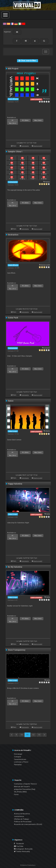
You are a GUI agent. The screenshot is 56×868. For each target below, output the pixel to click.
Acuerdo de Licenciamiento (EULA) (28, 824)
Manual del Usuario (22, 787)
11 (27, 735)
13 (39, 735)
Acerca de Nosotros (22, 814)
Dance (11, 401)
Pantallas (18, 765)
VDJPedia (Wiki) (20, 792)
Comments (25, 146)
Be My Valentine (15, 567)
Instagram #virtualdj (23, 849)
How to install (38, 146)
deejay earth (45, 265)
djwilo (48, 431)
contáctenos (19, 816)
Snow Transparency (17, 650)
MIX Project (13, 69)
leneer (48, 99)
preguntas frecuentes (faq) (25, 789)
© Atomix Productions (28, 865)
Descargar (18, 754)
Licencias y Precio (21, 762)
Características (20, 759)
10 (22, 735)
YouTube (19, 846)
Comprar (18, 757)
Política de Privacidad (23, 822)
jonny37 (47, 348)
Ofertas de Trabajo (22, 819)
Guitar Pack (13, 318)
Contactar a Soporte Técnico (25, 784)
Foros (16, 794)
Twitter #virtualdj (22, 851)
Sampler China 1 (15, 152)
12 (33, 735)
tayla (48, 514)
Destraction (13, 235)
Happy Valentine (15, 484)
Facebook (19, 844)
